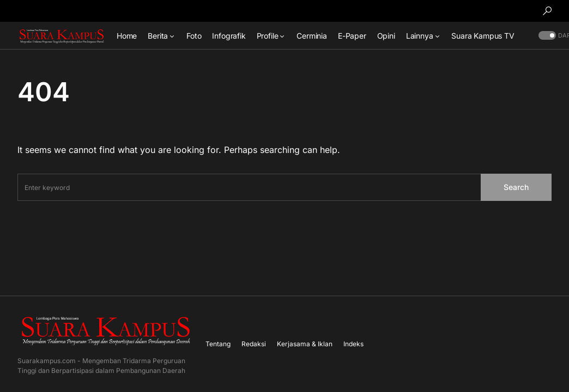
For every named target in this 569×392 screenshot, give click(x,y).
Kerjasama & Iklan (305, 344)
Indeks (353, 344)
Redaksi (254, 344)
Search (516, 187)
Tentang (218, 344)
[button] (547, 11)
